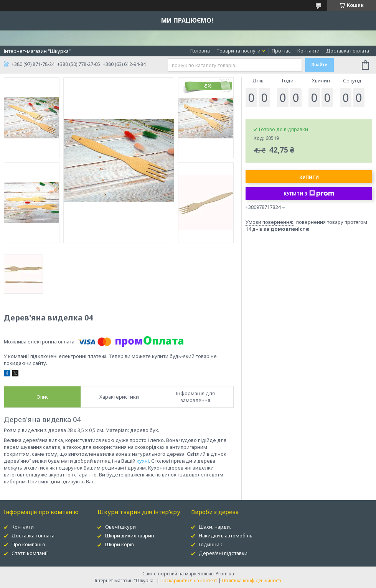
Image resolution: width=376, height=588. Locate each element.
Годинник (210, 544)
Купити (309, 177)
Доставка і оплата (348, 51)
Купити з (309, 194)
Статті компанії (30, 553)
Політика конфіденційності (252, 581)
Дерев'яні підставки (223, 553)
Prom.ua (225, 574)
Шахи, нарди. (215, 527)
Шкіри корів (120, 544)
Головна (200, 51)
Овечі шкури (120, 527)
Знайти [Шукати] (319, 65)
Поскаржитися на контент (189, 581)
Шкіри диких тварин (130, 535)
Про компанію (28, 544)
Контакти (308, 51)
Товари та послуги (238, 51)
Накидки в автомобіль (226, 535)
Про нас (281, 51)
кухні (143, 461)
